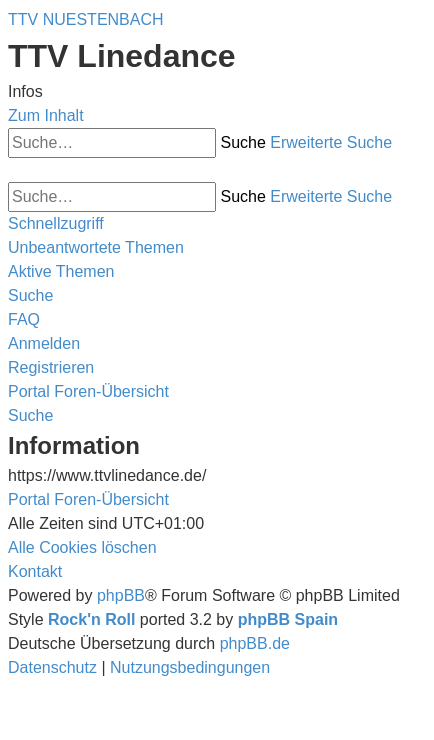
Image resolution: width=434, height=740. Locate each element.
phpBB (121, 595)
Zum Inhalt (46, 115)
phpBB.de (255, 643)
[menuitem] (96, 247)
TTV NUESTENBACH (86, 19)
